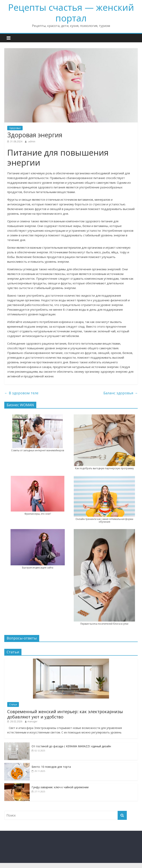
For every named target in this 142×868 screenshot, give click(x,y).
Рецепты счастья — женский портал (71, 13)
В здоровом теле (21, 393)
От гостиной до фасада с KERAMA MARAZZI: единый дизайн (71, 746)
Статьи (13, 704)
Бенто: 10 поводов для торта (51, 767)
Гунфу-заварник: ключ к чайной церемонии (60, 787)
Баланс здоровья (121, 393)
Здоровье (15, 128)
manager (32, 721)
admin (32, 141)
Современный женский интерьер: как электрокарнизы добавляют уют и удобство (65, 714)
